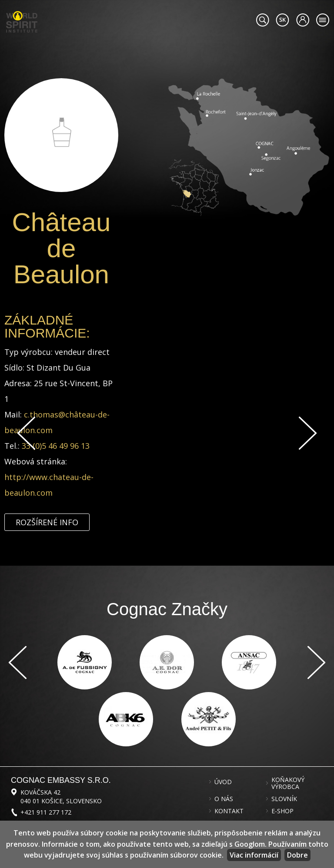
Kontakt (229, 811)
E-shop (282, 811)
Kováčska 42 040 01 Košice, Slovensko (61, 796)
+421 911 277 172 (46, 812)
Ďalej (308, 433)
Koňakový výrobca (288, 783)
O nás (224, 799)
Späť (26, 433)
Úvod (223, 782)
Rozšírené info (47, 522)
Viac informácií (254, 855)
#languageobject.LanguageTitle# (282, 20)
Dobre (297, 855)
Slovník (284, 799)
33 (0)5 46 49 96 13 (56, 446)
